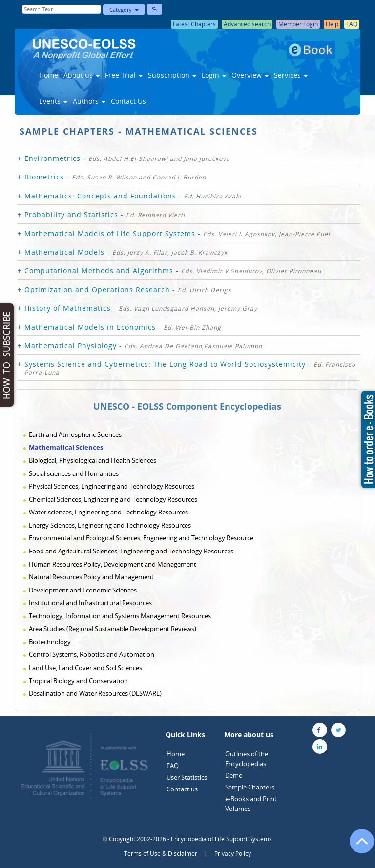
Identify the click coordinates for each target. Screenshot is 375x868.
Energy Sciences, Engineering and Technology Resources (110, 525)
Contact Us (128, 101)
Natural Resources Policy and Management (91, 577)
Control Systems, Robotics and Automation (92, 654)
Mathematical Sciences (66, 447)
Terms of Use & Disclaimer (161, 854)
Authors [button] (89, 101)
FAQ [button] (352, 24)
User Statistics (187, 777)
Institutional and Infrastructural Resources (90, 603)
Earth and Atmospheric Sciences (75, 434)
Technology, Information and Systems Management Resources (120, 616)
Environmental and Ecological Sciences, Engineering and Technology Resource (141, 538)
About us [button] (82, 75)
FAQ (173, 766)
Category (124, 10)
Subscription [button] (172, 75)
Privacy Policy (233, 854)
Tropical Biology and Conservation (78, 681)
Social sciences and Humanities (74, 473)
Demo (234, 775)
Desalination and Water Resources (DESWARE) (95, 693)
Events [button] (53, 101)
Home (49, 75)
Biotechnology (50, 642)
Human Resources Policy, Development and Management (113, 564)
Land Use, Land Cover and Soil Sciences (85, 668)
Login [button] (214, 75)
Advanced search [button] (247, 24)
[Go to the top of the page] (357, 846)
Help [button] (332, 24)
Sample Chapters (250, 787)
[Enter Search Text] (62, 9)
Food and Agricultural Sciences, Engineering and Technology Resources (131, 551)
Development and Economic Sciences (83, 590)
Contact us (182, 789)
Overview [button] (250, 75)
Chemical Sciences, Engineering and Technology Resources (113, 499)
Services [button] (291, 75)
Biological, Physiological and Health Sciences (93, 460)
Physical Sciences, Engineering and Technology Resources (112, 486)
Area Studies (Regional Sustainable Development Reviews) (113, 629)
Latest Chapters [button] (194, 24)
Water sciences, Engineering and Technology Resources (108, 512)
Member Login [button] (298, 24)
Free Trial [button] (124, 75)
